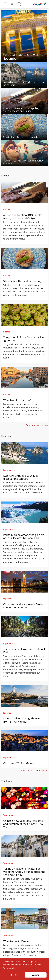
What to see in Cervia (16, 941)
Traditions (8, 815)
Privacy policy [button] (9, 968)
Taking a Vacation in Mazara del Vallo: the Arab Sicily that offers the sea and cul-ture (24, 872)
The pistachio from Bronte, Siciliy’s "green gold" (24, 339)
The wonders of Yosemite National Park (24, 651)
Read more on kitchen (37, 425)
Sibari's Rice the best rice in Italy (22, 281)
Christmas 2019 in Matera (19, 763)
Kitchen (7, 209)
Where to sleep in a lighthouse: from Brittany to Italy (22, 720)
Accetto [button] (36, 975)
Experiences (9, 470)
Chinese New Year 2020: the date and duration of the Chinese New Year (23, 824)
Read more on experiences (34, 770)
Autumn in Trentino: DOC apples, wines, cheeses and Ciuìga (23, 217)
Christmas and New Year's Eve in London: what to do (23, 606)
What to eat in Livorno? (17, 400)
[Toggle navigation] (6, 4)
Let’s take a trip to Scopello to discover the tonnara (21, 477)
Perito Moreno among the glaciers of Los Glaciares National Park (24, 536)
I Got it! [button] (13, 975)
